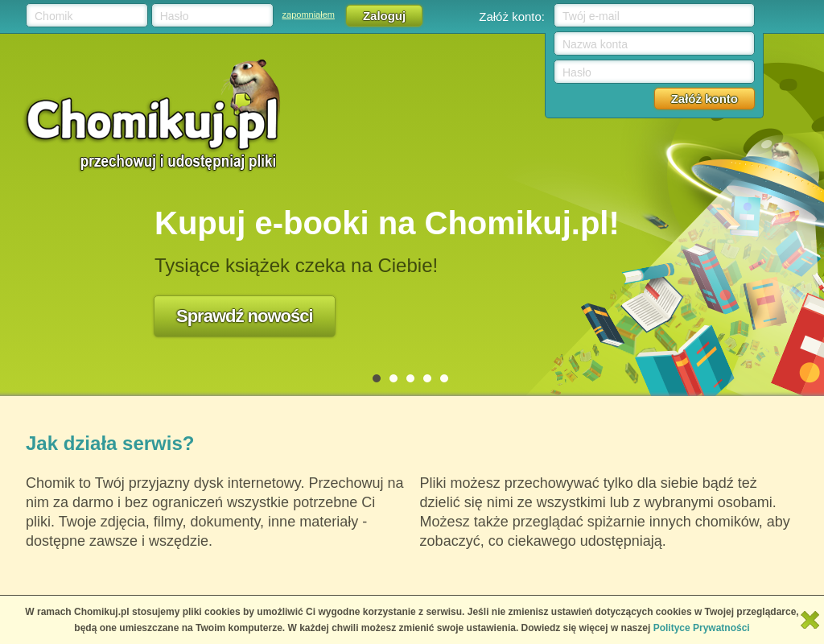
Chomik (54, 16)
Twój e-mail (591, 16)
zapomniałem (309, 14)
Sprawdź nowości (245, 316)
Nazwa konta (595, 44)
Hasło (175, 16)
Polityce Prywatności (702, 628)
